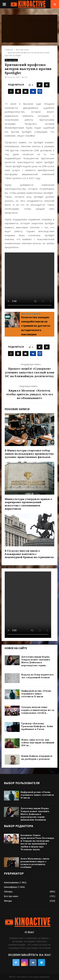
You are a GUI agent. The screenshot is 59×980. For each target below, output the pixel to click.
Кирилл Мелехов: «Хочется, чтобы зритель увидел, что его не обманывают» (30, 394)
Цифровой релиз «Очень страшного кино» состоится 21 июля (36, 694)
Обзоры (8, 891)
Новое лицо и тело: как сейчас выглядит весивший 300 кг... (38, 743)
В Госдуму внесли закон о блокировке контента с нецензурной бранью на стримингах (29, 554)
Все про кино (11, 60)
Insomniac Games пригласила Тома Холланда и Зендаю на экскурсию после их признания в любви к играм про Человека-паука (37, 842)
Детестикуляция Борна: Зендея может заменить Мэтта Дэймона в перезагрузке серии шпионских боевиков (35, 814)
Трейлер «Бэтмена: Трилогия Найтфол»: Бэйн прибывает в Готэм (37, 726)
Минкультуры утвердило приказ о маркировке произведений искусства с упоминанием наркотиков (28, 504)
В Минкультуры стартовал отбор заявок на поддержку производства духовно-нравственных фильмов (29, 454)
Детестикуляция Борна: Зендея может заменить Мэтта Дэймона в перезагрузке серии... (36, 661)
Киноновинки (11, 882)
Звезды (8, 901)
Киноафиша (10, 887)
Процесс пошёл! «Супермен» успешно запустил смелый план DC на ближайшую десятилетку (30, 372)
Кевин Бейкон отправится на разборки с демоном (37, 757)
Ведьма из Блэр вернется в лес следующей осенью (37, 676)
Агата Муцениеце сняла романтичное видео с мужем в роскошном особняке (35, 863)
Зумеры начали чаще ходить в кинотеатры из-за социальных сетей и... (38, 710)
